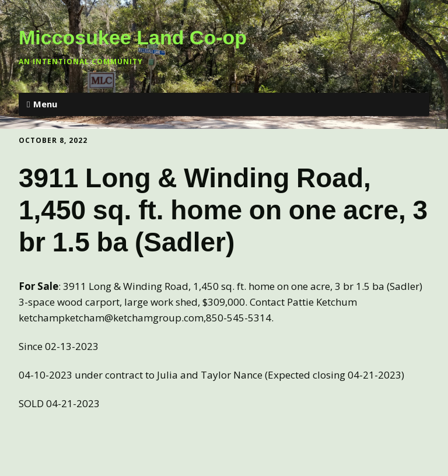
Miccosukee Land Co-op (133, 37)
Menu (45, 104)
